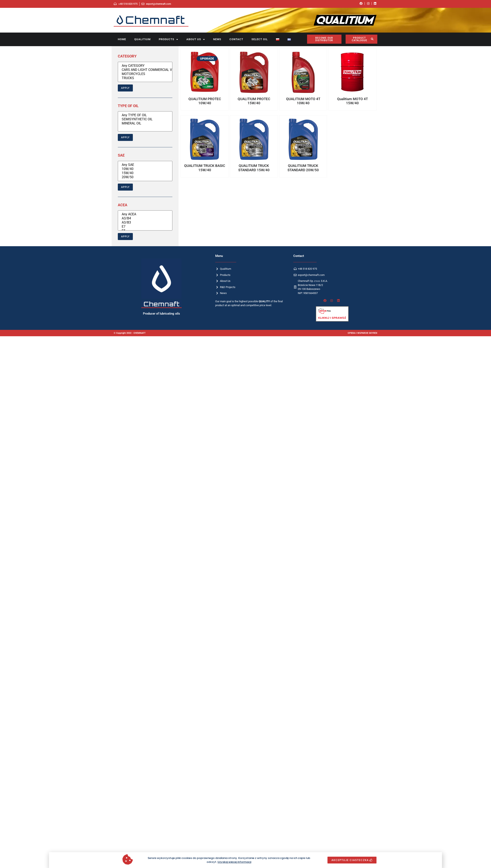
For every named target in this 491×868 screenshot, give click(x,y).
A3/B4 (145, 218)
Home (122, 39)
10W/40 (145, 169)
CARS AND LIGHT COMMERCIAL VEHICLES (145, 70)
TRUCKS (145, 78)
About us (196, 39)
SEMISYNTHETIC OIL (145, 119)
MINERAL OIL (145, 123)
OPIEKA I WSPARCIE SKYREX (362, 333)
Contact (236, 39)
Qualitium (142, 39)
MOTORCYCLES (145, 74)
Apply (125, 88)
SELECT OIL (260, 39)
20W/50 (145, 177)
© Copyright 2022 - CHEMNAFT (130, 333)
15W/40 (145, 173)
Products (168, 39)
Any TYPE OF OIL (145, 115)
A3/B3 (145, 223)
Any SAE (145, 165)
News (217, 39)
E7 (145, 227)
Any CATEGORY (145, 66)
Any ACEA (145, 214)
